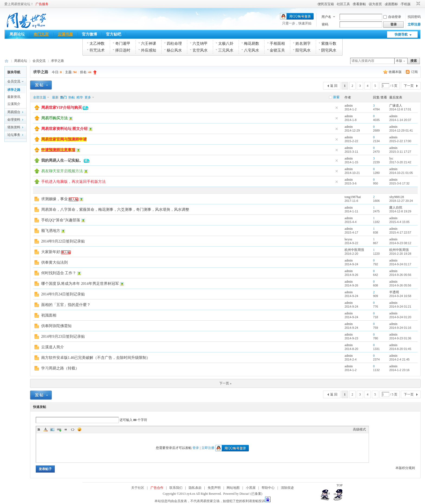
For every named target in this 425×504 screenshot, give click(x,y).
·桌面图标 (391, 4)
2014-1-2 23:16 (399, 370)
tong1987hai (353, 197)
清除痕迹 (287, 488)
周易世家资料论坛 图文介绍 (65, 129)
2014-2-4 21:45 (399, 359)
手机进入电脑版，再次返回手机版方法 (73, 182)
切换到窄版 (418, 4)
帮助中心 (268, 488)
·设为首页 (375, 4)
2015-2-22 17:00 (400, 141)
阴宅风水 (329, 50)
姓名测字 (303, 44)
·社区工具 (343, 4)
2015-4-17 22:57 (400, 232)
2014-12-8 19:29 (400, 211)
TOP (340, 485)
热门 (63, 97)
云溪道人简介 (53, 347)
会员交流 (39, 61)
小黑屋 (251, 488)
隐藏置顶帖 (337, 108)
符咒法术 (97, 50)
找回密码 (414, 17)
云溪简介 (14, 104)
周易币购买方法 (54, 118)
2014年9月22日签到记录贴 (63, 241)
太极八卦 (226, 44)
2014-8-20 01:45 (400, 349)
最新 (55, 97)
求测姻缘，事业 (54, 199)
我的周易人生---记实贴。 (62, 160)
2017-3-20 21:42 (400, 162)
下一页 (409, 86)
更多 (88, 97)
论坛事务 (14, 135)
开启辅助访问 (413, 4)
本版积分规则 (405, 468)
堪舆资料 (14, 127)
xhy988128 (397, 197)
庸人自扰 (396, 208)
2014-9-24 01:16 (400, 328)
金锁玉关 (277, 50)
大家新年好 (51, 252)
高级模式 (359, 429)
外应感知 (149, 50)
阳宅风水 (303, 50)
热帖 (72, 97)
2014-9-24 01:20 (400, 317)
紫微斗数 (329, 44)
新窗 (336, 97)
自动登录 (392, 17)
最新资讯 (14, 97)
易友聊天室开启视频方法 (62, 171)
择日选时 (123, 50)
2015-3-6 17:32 (399, 183)
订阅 (414, 72)
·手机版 (405, 4)
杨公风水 (174, 50)
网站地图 (233, 488)
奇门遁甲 (123, 44)
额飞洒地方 (51, 231)
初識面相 (49, 315)
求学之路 (57, 61)
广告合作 (157, 488)
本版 (399, 61)
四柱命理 (174, 44)
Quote (66, 429)
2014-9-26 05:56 (400, 275)
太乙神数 (97, 44)
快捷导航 (401, 34)
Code (73, 429)
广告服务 (42, 4)
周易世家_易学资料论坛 (7, 61)
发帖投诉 (259, 501)
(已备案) (256, 494)
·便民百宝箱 (325, 4)
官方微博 (89, 34)
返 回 (334, 86)
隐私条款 (195, 488)
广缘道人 (396, 106)
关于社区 (138, 488)
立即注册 (414, 24)
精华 (80, 97)
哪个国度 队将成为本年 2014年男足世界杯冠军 (80, 284)
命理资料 (14, 120)
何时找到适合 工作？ (59, 273)
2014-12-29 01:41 (401, 130)
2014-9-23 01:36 (400, 338)
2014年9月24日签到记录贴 (63, 294)
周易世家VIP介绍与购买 (62, 108)
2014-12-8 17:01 (400, 109)
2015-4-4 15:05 (399, 222)
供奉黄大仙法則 (54, 262)
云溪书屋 (65, 34)
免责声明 (214, 488)
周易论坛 (17, 34)
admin (349, 106)
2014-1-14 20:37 (400, 120)
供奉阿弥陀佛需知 (56, 326)
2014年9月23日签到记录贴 (63, 336)
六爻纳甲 (200, 44)
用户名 (326, 17)
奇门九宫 (41, 34)
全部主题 (40, 97)
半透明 (394, 292)
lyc (391, 158)
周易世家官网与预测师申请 (64, 139)
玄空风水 (200, 50)
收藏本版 (396, 72)
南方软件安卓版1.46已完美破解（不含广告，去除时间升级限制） (96, 358)
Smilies (79, 429)
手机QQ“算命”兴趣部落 (61, 220)
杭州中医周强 (354, 250)
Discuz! (245, 494)
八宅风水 (252, 50)
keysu (348, 239)
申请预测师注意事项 (58, 150)
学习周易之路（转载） (60, 368)
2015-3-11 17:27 (400, 152)
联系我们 (176, 488)
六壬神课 (149, 44)
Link (59, 429)
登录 (196, 448)
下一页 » (225, 383)
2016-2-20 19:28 (400, 254)
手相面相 (277, 44)
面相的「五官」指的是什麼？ (66, 305)
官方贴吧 (114, 34)
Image (52, 429)
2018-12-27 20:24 (401, 201)
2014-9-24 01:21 (400, 307)
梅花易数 (252, 44)
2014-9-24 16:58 (400, 296)
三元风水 (226, 50)
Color (46, 429)
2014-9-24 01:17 (400, 264)
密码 (325, 24)
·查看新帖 (359, 4)
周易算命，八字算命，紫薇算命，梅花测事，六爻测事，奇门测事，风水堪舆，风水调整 (115, 210)
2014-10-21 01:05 (401, 173)
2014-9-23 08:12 (400, 243)
